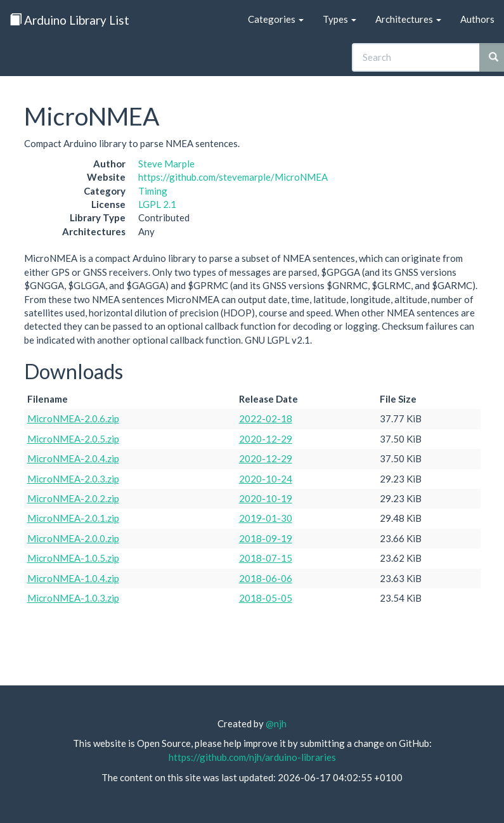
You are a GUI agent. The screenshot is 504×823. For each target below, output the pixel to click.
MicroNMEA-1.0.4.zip (73, 578)
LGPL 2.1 (157, 204)
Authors (477, 19)
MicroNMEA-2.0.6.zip (73, 418)
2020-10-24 (266, 479)
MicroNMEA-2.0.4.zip (73, 458)
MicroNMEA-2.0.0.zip (73, 538)
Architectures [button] (408, 19)
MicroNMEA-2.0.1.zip (73, 518)
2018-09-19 (266, 538)
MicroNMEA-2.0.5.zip (73, 439)
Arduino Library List (69, 20)
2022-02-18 (266, 418)
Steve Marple (166, 164)
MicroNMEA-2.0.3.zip (73, 479)
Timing (153, 191)
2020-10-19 (266, 498)
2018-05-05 (266, 598)
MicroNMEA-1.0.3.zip (73, 598)
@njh (276, 723)
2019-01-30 (266, 518)
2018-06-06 (266, 578)
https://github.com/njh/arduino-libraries (252, 757)
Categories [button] (276, 19)
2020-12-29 (266, 439)
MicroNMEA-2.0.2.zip (73, 498)
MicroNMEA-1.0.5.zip (73, 558)
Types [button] (339, 19)
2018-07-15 (266, 558)
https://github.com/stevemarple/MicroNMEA (233, 177)
